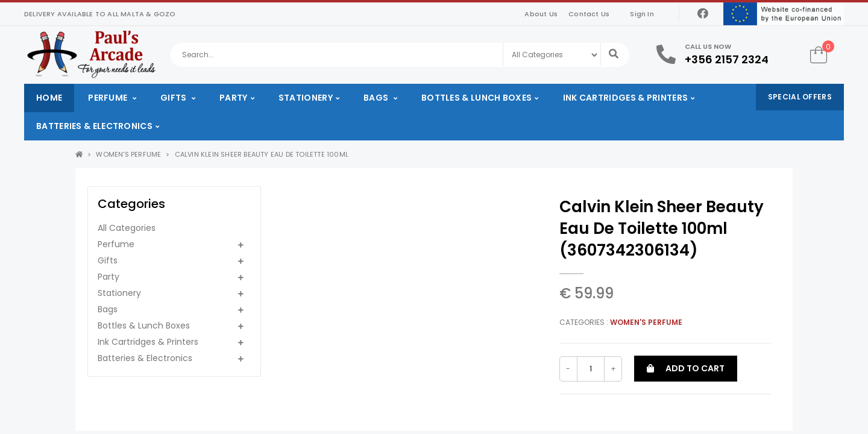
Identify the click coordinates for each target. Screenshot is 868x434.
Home (49, 98)
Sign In (642, 14)
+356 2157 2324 (727, 59)
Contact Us (589, 14)
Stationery (306, 98)
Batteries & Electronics (94, 126)
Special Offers (800, 97)
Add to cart (686, 368)
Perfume (108, 98)
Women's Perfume (128, 154)
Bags (377, 98)
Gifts (175, 98)
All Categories (127, 228)
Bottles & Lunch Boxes (476, 98)
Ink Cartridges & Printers (626, 98)
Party (234, 98)
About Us (541, 14)
